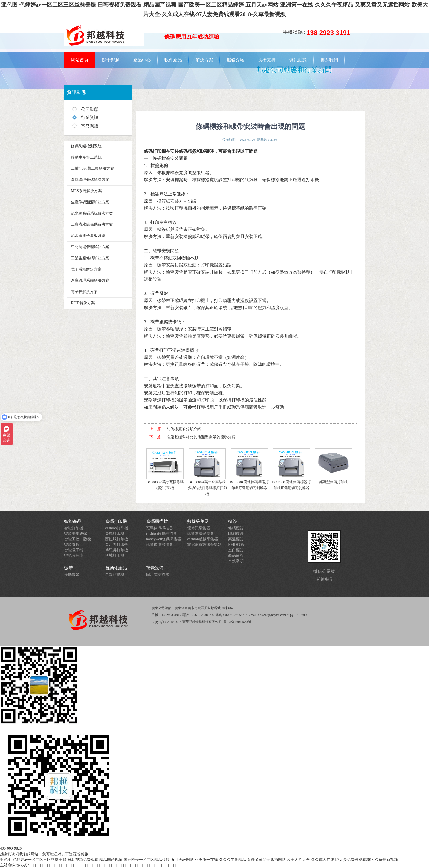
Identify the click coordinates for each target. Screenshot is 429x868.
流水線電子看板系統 (88, 236)
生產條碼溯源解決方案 (90, 202)
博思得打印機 (117, 550)
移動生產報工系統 (86, 157)
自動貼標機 (115, 575)
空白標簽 (236, 550)
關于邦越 (111, 60)
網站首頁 (80, 60)
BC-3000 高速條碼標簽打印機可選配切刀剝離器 (249, 469)
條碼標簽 (236, 528)
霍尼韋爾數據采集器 (204, 545)
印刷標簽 (236, 534)
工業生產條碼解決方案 (90, 258)
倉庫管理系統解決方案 (90, 281)
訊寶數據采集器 (201, 534)
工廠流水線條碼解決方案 (92, 225)
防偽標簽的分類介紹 (184, 429)
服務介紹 (236, 60)
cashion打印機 (117, 528)
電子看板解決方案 (86, 269)
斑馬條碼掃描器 (160, 528)
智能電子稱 (74, 550)
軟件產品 (173, 60)
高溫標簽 (236, 539)
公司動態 (90, 109)
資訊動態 (298, 60)
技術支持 (267, 60)
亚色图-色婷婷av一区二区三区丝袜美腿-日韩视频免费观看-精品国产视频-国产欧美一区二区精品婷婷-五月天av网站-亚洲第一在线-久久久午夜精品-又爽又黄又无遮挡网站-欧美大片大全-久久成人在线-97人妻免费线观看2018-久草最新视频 (199, 860)
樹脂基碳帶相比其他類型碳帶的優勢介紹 (201, 437)
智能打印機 (74, 528)
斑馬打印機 (115, 534)
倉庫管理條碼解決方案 (90, 180)
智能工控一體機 (77, 539)
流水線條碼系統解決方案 (92, 213)
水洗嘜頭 (236, 561)
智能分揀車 (74, 555)
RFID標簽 (236, 545)
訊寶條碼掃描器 (160, 545)
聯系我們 (329, 60)
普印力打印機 (117, 545)
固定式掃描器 (158, 575)
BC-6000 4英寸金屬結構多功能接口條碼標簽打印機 (207, 472)
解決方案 (204, 60)
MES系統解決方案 (86, 191)
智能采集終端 (76, 534)
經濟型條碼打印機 (334, 466)
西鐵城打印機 (117, 539)
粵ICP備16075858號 (237, 622)
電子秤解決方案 (84, 292)
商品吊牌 (236, 555)
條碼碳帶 (72, 575)
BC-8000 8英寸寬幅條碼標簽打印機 (165, 469)
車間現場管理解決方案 (90, 247)
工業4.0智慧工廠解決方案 (92, 168)
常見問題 (90, 126)
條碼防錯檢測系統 (86, 146)
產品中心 (142, 60)
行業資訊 (90, 117)
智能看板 (72, 545)
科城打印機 (115, 555)
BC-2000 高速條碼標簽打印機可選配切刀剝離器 (291, 469)
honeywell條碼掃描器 (164, 539)
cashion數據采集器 (203, 539)
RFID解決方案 (83, 303)
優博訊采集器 (199, 528)
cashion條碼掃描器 (162, 534)
